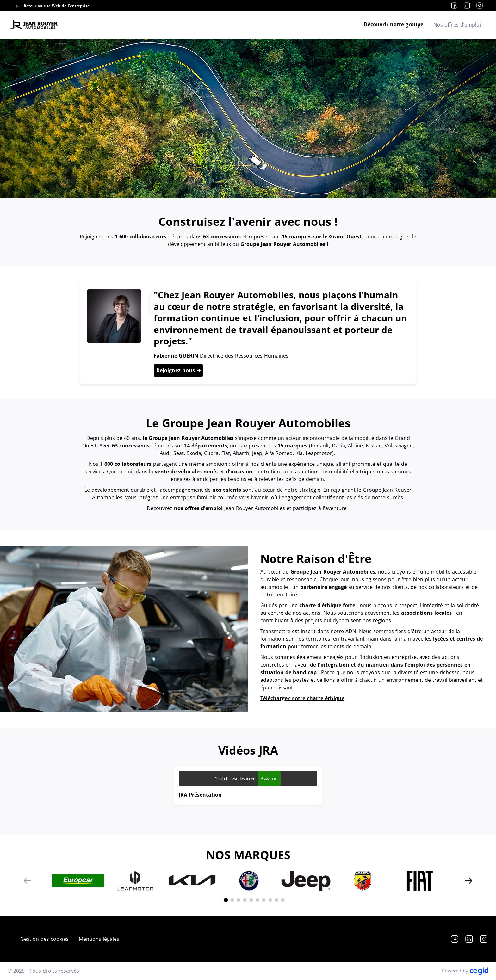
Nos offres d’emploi (457, 25)
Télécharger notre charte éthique (302, 698)
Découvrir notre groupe (394, 24)
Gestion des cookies (44, 939)
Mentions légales (99, 939)
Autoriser (269, 778)
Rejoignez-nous (176, 370)
